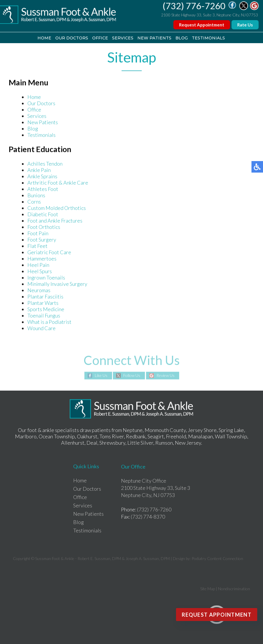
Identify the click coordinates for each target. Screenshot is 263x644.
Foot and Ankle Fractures (55, 221)
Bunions (36, 196)
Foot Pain (38, 234)
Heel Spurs (40, 272)
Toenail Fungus (44, 316)
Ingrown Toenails (46, 278)
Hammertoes (42, 259)
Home (44, 38)
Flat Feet (37, 246)
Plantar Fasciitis (45, 297)
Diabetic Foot (43, 215)
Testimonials (208, 38)
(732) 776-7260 (194, 6)
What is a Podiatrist (49, 322)
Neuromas (39, 291)
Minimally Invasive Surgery (57, 284)
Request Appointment (202, 25)
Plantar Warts (43, 303)
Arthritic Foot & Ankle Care (58, 183)
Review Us (165, 375)
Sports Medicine (46, 309)
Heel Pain (38, 265)
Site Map (208, 589)
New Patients (154, 38)
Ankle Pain (39, 170)
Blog (182, 38)
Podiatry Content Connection (217, 558)
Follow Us (132, 375)
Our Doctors (72, 38)
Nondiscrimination (234, 589)
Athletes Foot (43, 189)
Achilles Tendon (45, 164)
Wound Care (41, 328)
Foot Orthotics (44, 227)
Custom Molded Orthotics (57, 208)
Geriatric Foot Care (49, 253)
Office (100, 38)
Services (123, 38)
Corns (34, 202)
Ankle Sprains (42, 177)
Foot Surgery (42, 240)
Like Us (101, 375)
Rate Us (245, 25)
